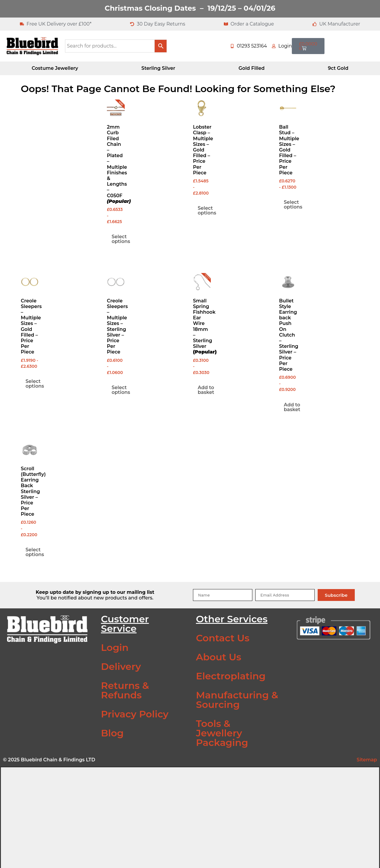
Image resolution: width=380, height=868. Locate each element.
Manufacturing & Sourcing (237, 700)
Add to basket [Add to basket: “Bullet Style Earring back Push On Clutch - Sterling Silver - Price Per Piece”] (292, 407)
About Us (218, 657)
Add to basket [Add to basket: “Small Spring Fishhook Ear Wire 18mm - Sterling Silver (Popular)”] (206, 390)
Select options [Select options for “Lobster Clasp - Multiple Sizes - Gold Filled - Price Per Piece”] (207, 210)
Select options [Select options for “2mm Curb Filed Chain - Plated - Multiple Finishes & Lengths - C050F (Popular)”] (121, 239)
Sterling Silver (158, 68)
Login (115, 647)
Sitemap (367, 760)
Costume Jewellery (55, 68)
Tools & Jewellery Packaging (222, 733)
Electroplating (231, 676)
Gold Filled (251, 68)
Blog (112, 733)
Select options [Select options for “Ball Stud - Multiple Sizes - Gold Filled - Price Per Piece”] (293, 205)
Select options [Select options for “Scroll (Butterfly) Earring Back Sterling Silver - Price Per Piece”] (35, 552)
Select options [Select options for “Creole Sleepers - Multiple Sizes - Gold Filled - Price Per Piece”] (35, 384)
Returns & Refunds (125, 690)
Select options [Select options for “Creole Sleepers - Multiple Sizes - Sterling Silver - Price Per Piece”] (121, 390)
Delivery (121, 666)
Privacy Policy (135, 714)
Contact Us (223, 638)
